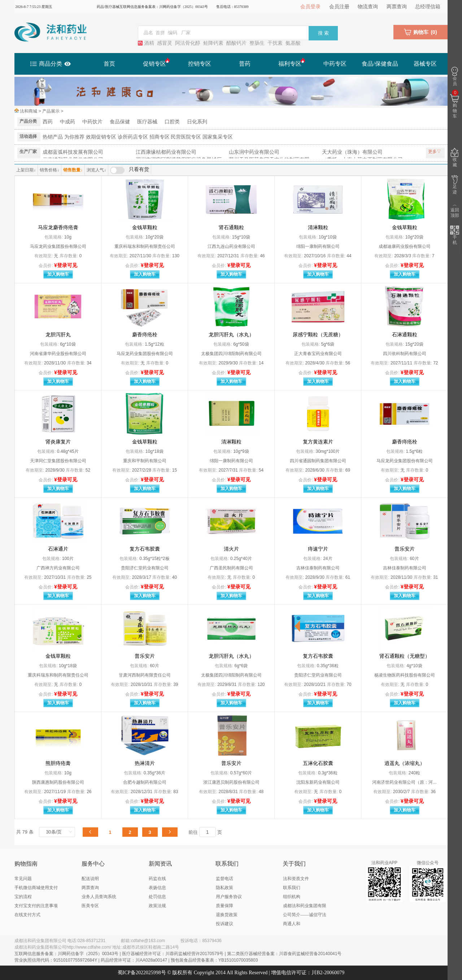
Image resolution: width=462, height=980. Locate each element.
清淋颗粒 (318, 227)
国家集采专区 (218, 137)
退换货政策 (227, 915)
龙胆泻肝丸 (58, 335)
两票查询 (397, 7)
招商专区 (160, 137)
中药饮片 (92, 122)
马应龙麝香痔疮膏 (58, 227)
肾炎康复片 (58, 442)
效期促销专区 (101, 137)
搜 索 (323, 33)
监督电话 (225, 879)
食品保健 (120, 122)
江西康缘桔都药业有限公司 (166, 152)
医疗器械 (147, 122)
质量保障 (225, 906)
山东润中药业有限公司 (254, 152)
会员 (455, 76)
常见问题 (23, 879)
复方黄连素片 (318, 442)
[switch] (130, 170)
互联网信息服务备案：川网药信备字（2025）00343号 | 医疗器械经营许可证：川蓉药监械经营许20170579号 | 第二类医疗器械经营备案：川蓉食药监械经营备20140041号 (178, 954)
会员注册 (339, 7)
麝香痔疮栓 (145, 335)
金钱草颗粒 (145, 227)
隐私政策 (225, 888)
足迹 (455, 185)
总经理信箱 (428, 7)
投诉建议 (225, 924)
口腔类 (172, 122)
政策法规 (157, 906)
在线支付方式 (27, 915)
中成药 (67, 122)
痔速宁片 (318, 549)
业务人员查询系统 (99, 897)
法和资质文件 (296, 879)
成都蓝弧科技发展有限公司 (73, 152)
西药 (48, 122)
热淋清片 (145, 763)
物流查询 (368, 7)
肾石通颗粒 (231, 227)
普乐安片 (405, 549)
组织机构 (292, 897)
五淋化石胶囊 (318, 763)
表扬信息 (157, 888)
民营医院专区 (186, 137)
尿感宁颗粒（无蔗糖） (318, 335)
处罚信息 (157, 897)
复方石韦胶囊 (145, 549)
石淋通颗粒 (405, 335)
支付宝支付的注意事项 (36, 906)
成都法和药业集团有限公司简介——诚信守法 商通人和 (305, 915)
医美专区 (90, 906)
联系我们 (292, 888)
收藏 (455, 158)
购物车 (455, 104)
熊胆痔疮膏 (58, 763)
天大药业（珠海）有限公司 (352, 152)
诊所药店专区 (133, 137)
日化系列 (197, 122)
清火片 (231, 549)
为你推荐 (74, 137)
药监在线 (157, 879)
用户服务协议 (229, 897)
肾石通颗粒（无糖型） (405, 656)
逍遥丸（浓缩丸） (405, 763)
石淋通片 (58, 549)
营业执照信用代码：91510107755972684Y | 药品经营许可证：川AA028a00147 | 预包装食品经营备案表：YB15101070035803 (136, 960)
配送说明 (90, 879)
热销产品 (53, 137)
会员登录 (310, 7)
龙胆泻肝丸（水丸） (231, 335)
